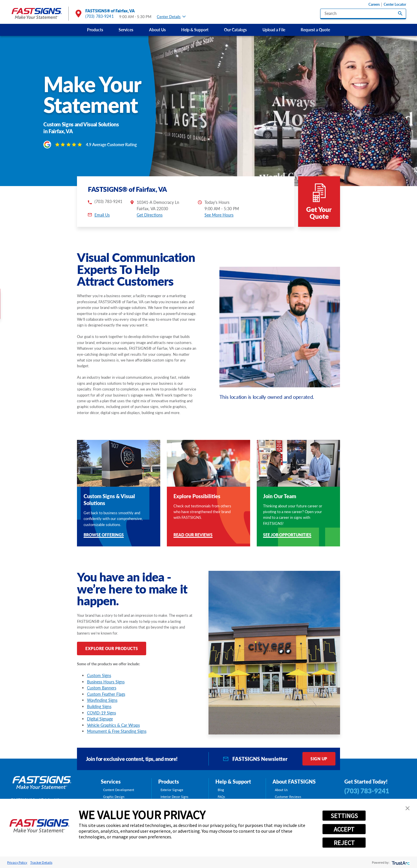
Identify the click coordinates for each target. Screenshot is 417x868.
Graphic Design (114, 797)
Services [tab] (111, 782)
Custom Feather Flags (106, 694)
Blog (221, 790)
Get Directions (150, 215)
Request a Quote (315, 30)
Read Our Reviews (193, 535)
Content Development (119, 790)
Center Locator (395, 4)
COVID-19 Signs (102, 713)
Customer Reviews (288, 797)
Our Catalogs (235, 30)
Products (95, 30)
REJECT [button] (344, 843)
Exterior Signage (172, 790)
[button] (408, 808)
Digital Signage (100, 719)
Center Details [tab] (171, 17)
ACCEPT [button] (344, 829)
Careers (374, 4)
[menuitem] (95, 30)
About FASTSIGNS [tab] (294, 782)
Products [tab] (169, 782)
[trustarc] (400, 862)
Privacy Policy (17, 862)
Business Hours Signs (106, 682)
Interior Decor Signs (174, 797)
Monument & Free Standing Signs (117, 731)
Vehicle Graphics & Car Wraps (113, 725)
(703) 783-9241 (100, 16)
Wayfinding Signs (102, 700)
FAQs (221, 797)
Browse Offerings (104, 535)
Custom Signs (99, 675)
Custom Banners (102, 688)
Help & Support (195, 30)
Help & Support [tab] (233, 782)
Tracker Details (41, 862)
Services (126, 30)
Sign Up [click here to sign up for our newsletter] (319, 759)
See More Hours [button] (219, 215)
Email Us (102, 215)
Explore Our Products (112, 648)
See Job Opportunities (287, 535)
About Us (157, 30)
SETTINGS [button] (344, 816)
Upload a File (274, 30)
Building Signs (99, 706)
